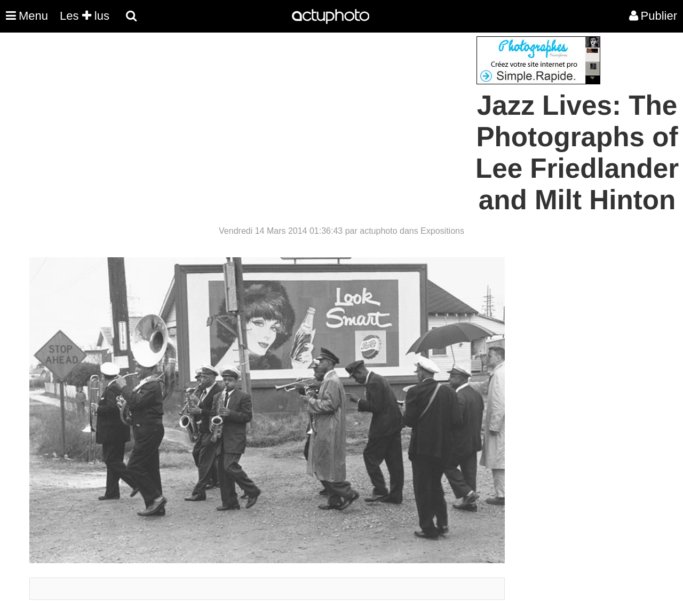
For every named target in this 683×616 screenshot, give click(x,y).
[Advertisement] (277, 111)
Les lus (85, 16)
